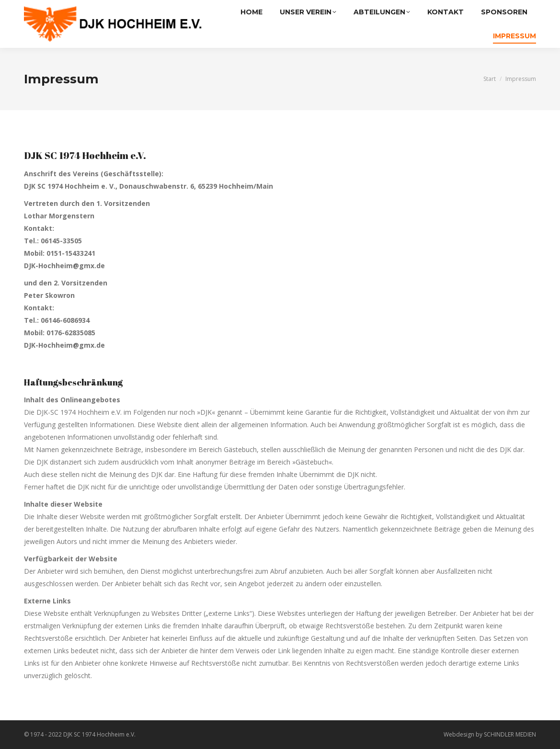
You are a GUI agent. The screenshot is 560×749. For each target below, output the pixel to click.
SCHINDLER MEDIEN (510, 734)
